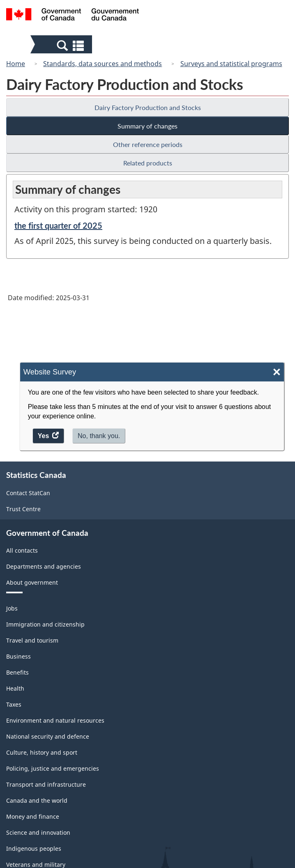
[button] (62, 45)
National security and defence (48, 736)
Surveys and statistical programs (231, 64)
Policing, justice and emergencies (53, 768)
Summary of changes (147, 126)
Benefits (17, 672)
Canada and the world (37, 800)
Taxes (14, 704)
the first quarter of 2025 (58, 225)
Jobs (12, 608)
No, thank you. (99, 436)
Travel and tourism (32, 640)
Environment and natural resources (55, 720)
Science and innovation (38, 832)
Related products (148, 163)
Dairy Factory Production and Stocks (148, 107)
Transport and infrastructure (46, 784)
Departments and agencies (44, 566)
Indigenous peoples (34, 848)
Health (15, 688)
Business (18, 656)
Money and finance (33, 816)
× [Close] (277, 372)
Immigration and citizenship (45, 624)
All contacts (22, 550)
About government (32, 582)
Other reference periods (148, 144)
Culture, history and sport (42, 752)
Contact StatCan (28, 493)
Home (16, 64)
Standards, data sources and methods (103, 64)
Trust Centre (23, 509)
